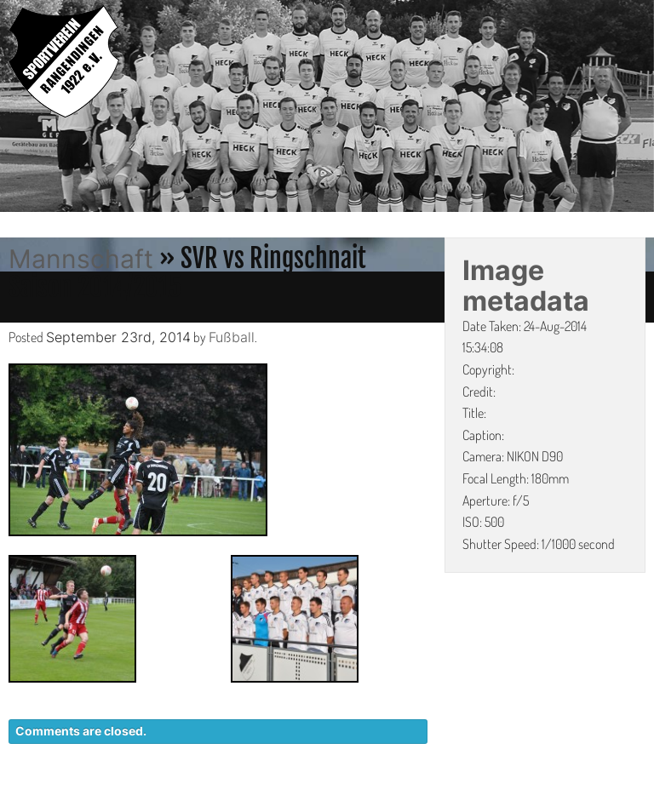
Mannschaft (81, 259)
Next (641, 109)
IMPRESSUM (548, 803)
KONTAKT (335, 803)
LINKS (626, 803)
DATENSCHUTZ (438, 803)
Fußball (232, 337)
